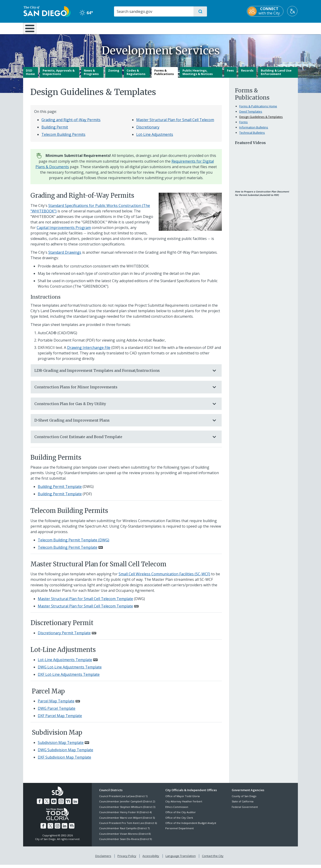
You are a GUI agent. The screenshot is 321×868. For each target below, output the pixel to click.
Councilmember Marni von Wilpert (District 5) (127, 821)
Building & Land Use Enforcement (276, 75)
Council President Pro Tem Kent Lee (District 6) (128, 826)
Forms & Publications (164, 75)
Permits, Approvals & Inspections (59, 75)
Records (247, 74)
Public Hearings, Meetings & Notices (198, 75)
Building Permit (55, 130)
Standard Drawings (65, 256)
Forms (243, 125)
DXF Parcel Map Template (60, 719)
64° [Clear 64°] (86, 13)
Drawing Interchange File (89, 351)
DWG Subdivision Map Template (65, 753)
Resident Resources (104, 28)
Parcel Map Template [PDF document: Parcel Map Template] (56, 704)
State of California (243, 805)
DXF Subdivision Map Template (64, 760)
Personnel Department (180, 832)
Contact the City (213, 859)
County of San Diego (244, 799)
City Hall (275, 28)
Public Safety (231, 28)
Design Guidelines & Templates (261, 120)
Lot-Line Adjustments (155, 138)
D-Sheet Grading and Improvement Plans (122, 423)
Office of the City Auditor (181, 816)
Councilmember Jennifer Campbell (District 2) (127, 805)
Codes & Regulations (136, 75)
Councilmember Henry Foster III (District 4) (125, 816)
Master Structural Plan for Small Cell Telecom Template (85, 602)
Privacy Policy (127, 859)
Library (186, 28)
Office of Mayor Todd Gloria (182, 799)
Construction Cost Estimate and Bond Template (122, 440)
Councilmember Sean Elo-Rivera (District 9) (125, 842)
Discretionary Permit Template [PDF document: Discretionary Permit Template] (64, 636)
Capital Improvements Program (64, 231)
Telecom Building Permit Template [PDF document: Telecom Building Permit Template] (68, 551)
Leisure (62, 28)
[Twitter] (47, 804)
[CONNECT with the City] (266, 11)
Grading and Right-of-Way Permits (71, 123)
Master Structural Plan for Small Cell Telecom (175, 123)
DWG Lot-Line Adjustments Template (70, 670)
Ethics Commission (177, 810)
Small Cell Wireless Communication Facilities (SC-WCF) (164, 577)
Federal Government (245, 810)
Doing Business (144, 28)
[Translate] (293, 11)
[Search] (154, 11)
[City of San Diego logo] (47, 11)
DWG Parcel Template (57, 712)
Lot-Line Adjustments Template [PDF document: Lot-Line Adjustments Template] (65, 663)
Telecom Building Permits (63, 138)
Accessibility (151, 859)
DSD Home (30, 75)
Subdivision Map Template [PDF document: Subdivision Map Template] (61, 746)
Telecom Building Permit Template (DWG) (73, 543)
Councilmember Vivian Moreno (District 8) (125, 837)
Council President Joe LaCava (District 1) (123, 799)
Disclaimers (103, 859)
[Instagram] (61, 804)
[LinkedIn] (75, 804)
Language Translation (181, 859)
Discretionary (148, 130)
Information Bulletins (254, 131)
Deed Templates (251, 115)
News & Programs (91, 75)
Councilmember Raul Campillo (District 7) (124, 832)
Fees (230, 74)
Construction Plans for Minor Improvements (122, 390)
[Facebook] (40, 804)
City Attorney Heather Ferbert (184, 805)
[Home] (32, 30)
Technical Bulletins (252, 136)
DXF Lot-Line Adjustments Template (69, 678)
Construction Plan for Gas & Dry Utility (122, 407)
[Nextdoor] (68, 804)
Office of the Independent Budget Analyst (191, 826)
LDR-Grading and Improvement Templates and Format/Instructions (122, 374)
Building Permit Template (60, 490)
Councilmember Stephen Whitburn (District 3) (127, 810)
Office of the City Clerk (179, 821)
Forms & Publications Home (258, 109)
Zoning (114, 74)
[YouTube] (54, 804)
